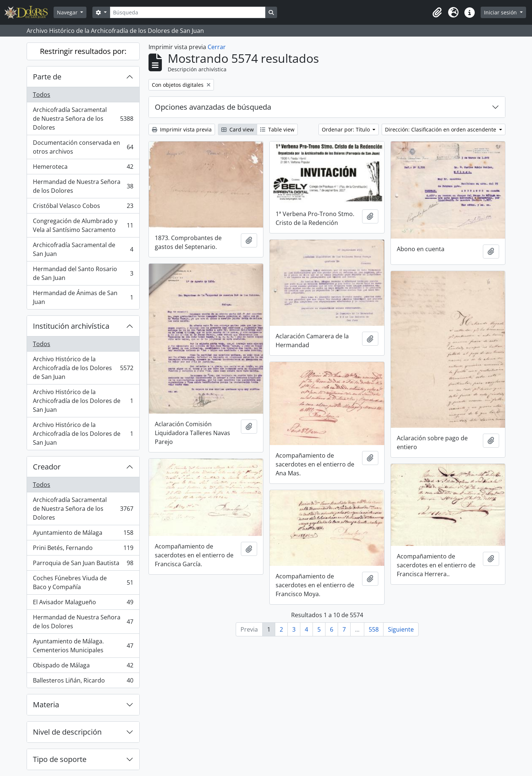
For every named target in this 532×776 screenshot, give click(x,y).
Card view (238, 129)
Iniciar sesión (501, 12)
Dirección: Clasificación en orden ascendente (441, 129)
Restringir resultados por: (83, 51)
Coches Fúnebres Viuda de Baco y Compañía (83, 582)
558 (374, 629)
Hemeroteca (83, 168)
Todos (42, 95)
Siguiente (401, 629)
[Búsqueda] (188, 12)
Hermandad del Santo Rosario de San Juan (83, 273)
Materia (46, 705)
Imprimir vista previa (182, 129)
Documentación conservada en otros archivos (83, 147)
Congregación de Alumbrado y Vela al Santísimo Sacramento (83, 225)
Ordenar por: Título (347, 129)
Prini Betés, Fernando (83, 549)
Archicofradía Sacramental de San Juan (83, 249)
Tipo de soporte (60, 759)
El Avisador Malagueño (83, 604)
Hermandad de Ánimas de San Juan (83, 297)
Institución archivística (71, 326)
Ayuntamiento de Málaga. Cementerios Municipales (83, 646)
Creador (47, 467)
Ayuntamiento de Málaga (83, 534)
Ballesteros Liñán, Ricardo (83, 682)
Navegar (68, 12)
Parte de (47, 77)
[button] (437, 13)
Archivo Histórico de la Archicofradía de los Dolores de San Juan (83, 368)
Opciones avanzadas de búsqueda (213, 107)
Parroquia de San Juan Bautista (83, 565)
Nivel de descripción (67, 732)
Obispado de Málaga (83, 667)
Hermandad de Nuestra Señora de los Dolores (83, 186)
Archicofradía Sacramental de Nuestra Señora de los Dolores (83, 119)
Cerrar (217, 47)
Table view (277, 129)
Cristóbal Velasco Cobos (83, 207)
